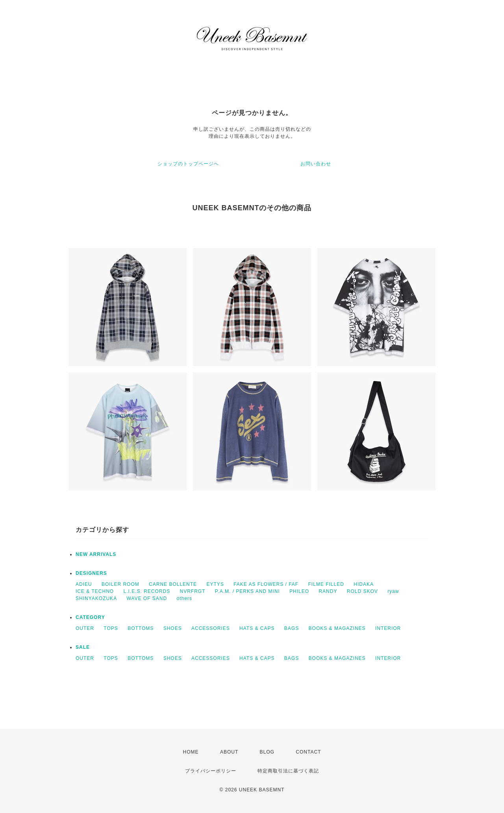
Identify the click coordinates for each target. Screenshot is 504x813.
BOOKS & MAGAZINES (337, 628)
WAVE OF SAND (147, 598)
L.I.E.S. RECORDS (147, 591)
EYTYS (215, 584)
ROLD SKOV (362, 591)
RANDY (328, 591)
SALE (83, 647)
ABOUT (229, 752)
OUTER (85, 628)
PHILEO (299, 591)
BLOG (267, 752)
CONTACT (308, 752)
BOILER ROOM (120, 584)
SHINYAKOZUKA (96, 598)
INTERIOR (388, 628)
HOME (191, 752)
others (184, 598)
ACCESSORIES (211, 628)
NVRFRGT (193, 591)
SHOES (173, 628)
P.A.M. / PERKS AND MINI (247, 591)
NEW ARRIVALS (96, 554)
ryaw (393, 591)
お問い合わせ (316, 164)
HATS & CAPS (257, 628)
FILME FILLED (326, 584)
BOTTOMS (141, 628)
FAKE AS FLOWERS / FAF (266, 584)
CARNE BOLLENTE (173, 584)
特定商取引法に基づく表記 (288, 771)
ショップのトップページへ (188, 164)
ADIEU (84, 584)
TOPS (111, 628)
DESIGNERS (91, 573)
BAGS (292, 628)
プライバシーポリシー (211, 771)
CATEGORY (90, 617)
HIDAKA (364, 584)
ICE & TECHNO (95, 591)
